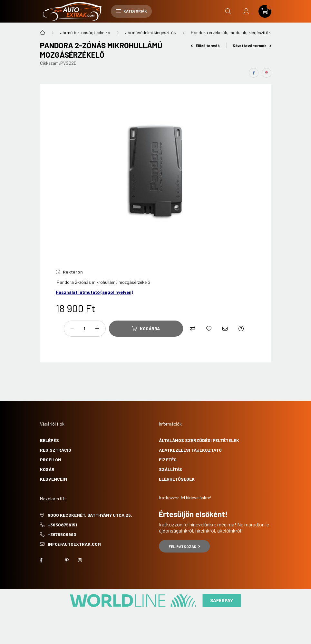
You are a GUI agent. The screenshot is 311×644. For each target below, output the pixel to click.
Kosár (47, 469)
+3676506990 (62, 534)
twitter (54, 560)
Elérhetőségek (177, 479)
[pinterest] (267, 73)
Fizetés (168, 460)
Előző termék (205, 45)
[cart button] (265, 11)
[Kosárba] (146, 329)
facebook (41, 560)
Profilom (51, 460)
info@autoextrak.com (74, 544)
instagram (80, 560)
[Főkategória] (43, 33)
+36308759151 (62, 525)
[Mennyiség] (85, 329)
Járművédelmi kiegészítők (151, 32)
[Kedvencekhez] (209, 329)
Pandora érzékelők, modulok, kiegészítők (231, 32)
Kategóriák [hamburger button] (131, 11)
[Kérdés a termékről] (241, 329)
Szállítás (170, 469)
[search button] (228, 11)
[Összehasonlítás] (193, 329)
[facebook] (254, 73)
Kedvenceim (53, 479)
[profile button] (246, 11)
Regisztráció (56, 450)
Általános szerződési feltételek (199, 440)
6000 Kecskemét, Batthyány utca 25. (90, 515)
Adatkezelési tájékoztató (190, 450)
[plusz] (97, 329)
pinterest (67, 560)
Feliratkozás (185, 546)
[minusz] (72, 329)
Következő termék (252, 45)
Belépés (49, 440)
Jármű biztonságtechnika (85, 32)
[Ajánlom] (225, 329)
